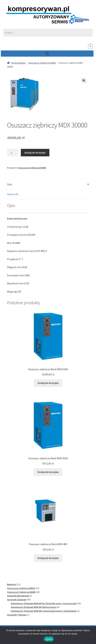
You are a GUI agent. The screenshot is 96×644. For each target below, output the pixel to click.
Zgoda (49, 639)
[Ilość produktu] (13, 153)
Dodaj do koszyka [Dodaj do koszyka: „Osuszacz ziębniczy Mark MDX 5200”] (48, 383)
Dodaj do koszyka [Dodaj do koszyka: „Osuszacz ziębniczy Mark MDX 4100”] (48, 472)
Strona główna (18, 63)
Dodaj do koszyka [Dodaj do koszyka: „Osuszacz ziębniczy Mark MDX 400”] (48, 558)
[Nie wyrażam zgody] (92, 635)
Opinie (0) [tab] (13, 194)
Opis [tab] (10, 184)
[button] (44, 54)
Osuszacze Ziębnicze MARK (42, 63)
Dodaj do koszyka (35, 153)
